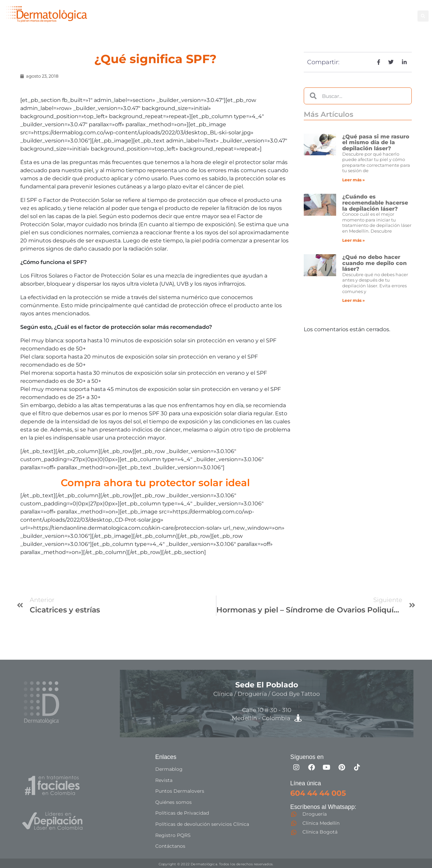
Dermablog (169, 769)
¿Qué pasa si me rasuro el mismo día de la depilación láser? (376, 142)
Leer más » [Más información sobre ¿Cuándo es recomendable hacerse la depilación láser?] (354, 240)
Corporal (286, 12)
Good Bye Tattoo (349, 12)
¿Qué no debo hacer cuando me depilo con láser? (374, 263)
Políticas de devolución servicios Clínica (202, 823)
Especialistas (256, 19)
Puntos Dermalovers (180, 791)
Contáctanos (170, 845)
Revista (164, 780)
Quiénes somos (173, 801)
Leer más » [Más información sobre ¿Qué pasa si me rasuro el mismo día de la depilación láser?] (354, 180)
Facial (312, 12)
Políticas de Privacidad (182, 812)
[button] (423, 16)
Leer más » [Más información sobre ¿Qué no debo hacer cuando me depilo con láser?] (354, 300)
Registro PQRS (173, 834)
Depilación (253, 12)
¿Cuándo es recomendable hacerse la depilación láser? (375, 203)
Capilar (388, 12)
